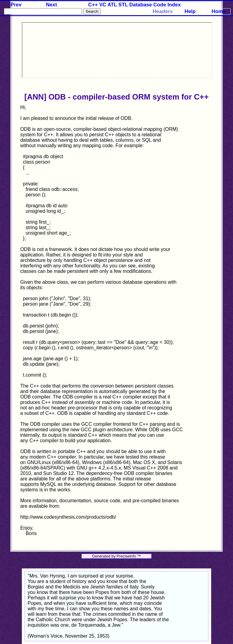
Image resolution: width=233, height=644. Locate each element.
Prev (16, 5)
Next (51, 5)
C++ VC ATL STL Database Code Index (135, 5)
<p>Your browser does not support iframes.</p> (117, 50)
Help (190, 11)
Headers (163, 11)
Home (219, 11)
